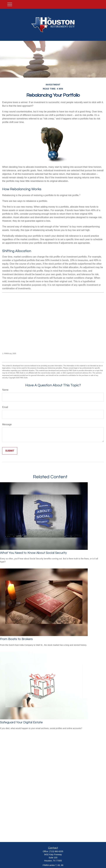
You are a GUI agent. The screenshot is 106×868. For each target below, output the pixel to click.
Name (5, 390)
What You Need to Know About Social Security (33, 553)
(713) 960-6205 (56, 851)
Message (7, 424)
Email (5, 407)
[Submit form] (10, 451)
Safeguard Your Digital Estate (21, 722)
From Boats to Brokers (16, 639)
